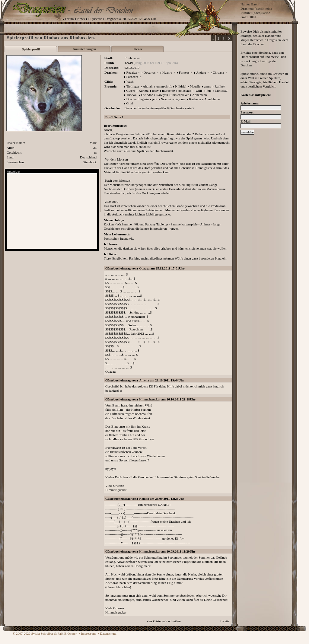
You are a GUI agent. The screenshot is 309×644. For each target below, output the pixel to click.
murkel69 (168, 91)
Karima (143, 91)
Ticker (138, 49)
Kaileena (195, 99)
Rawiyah (162, 95)
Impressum (88, 633)
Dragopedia (113, 19)
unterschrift (164, 86)
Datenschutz (108, 633)
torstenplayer (180, 95)
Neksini (166, 99)
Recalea (131, 72)
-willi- (199, 91)
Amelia (144, 380)
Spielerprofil (31, 49)
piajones (180, 99)
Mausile (195, 86)
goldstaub (185, 91)
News (81, 19)
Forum (69, 19)
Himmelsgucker (150, 399)
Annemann (199, 95)
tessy (155, 91)
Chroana (218, 72)
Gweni (131, 91)
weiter (226, 621)
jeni (155, 99)
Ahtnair (148, 86)
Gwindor (147, 95)
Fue (209, 91)
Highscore (95, 19)
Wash (130, 81)
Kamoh (144, 499)
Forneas (184, 72)
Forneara (132, 77)
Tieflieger (133, 86)
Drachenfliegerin (137, 99)
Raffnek (220, 86)
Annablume (212, 99)
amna (208, 86)
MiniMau (221, 91)
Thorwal (132, 95)
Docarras (150, 72)
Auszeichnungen (84, 49)
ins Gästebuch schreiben (165, 621)
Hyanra (167, 72)
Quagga (144, 268)
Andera (201, 72)
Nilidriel (181, 86)
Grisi (129, 103)
